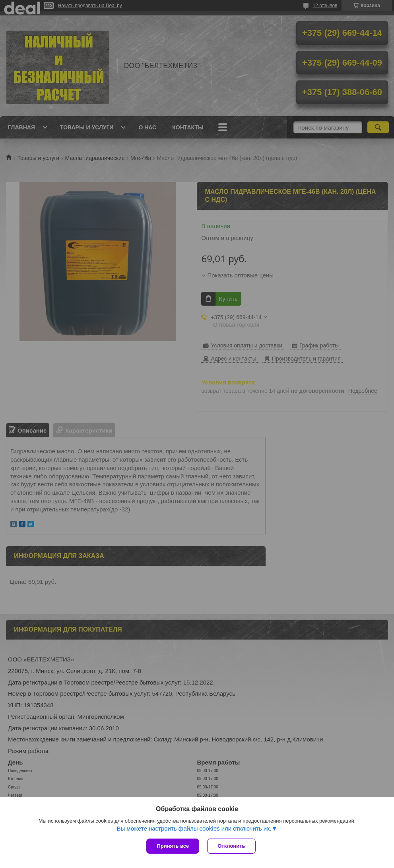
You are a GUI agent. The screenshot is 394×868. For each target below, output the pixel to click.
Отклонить (231, 846)
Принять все (173, 846)
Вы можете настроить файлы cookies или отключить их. (194, 828)
